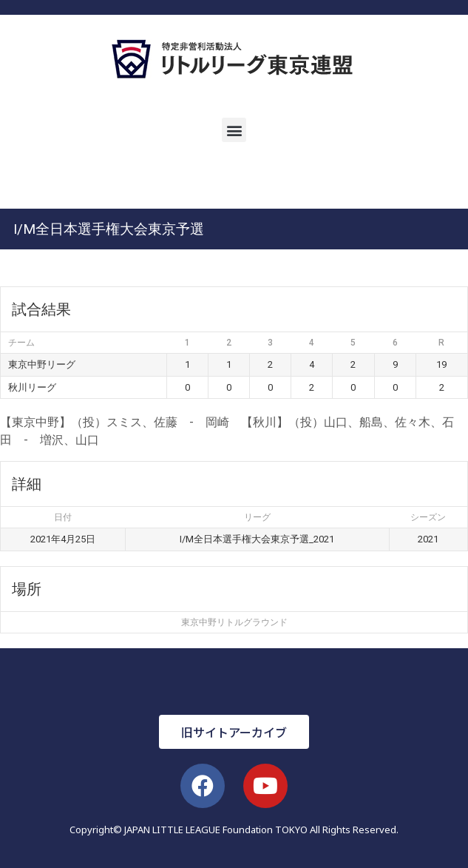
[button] (234, 130)
